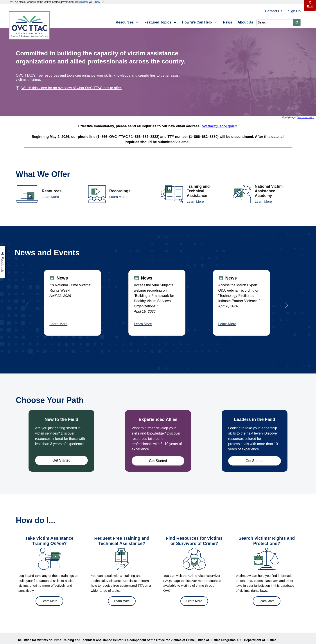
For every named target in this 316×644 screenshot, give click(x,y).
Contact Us (274, 11)
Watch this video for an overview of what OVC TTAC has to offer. (71, 88)
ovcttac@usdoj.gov (218, 126)
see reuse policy (306, 117)
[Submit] (297, 23)
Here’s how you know (90, 2)
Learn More (50, 197)
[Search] (275, 23)
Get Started (61, 460)
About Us (245, 22)
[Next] (287, 305)
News (228, 22)
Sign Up (294, 11)
